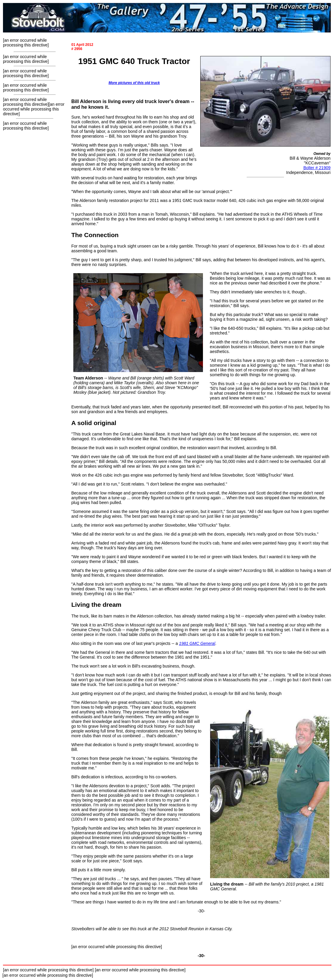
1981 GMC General (197, 643)
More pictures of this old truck (134, 83)
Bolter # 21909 (317, 168)
